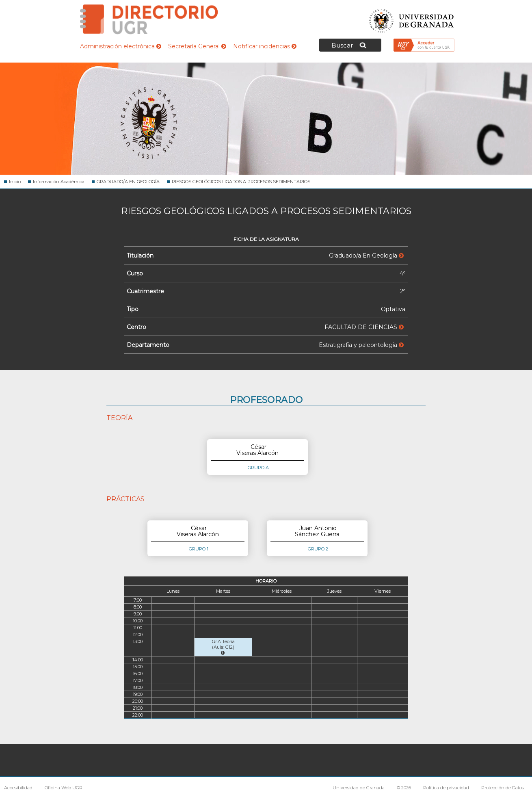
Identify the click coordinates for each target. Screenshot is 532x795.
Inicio (15, 182)
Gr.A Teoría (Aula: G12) (223, 647)
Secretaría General (197, 46)
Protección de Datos (503, 788)
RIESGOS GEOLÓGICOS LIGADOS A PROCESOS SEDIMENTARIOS (241, 182)
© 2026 (404, 788)
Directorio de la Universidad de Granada (149, 19)
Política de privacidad (446, 788)
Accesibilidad (18, 788)
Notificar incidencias (265, 46)
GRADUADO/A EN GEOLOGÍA (128, 182)
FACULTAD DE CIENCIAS (364, 327)
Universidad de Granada (412, 18)
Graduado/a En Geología (366, 256)
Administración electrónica (121, 46)
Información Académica (59, 182)
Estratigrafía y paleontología (361, 345)
